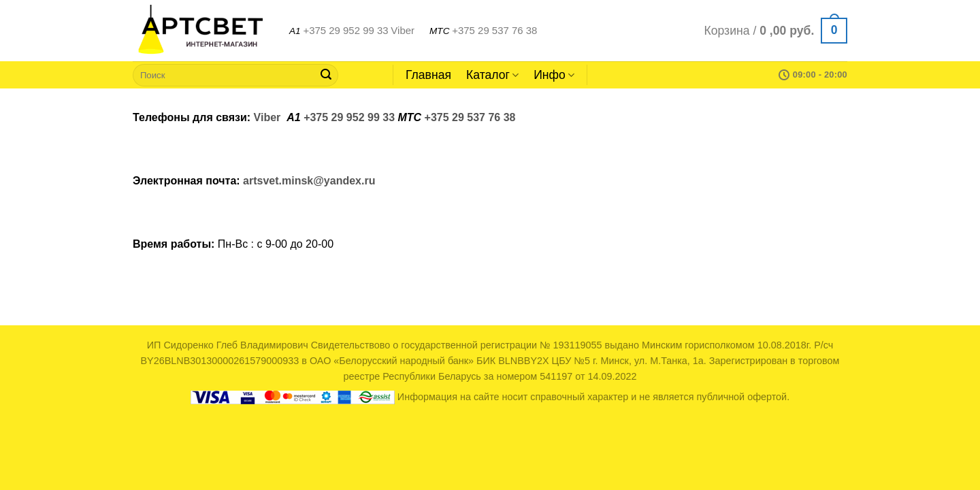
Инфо (554, 75)
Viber (403, 30)
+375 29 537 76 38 (494, 30)
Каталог (492, 75)
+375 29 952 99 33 (345, 30)
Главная (428, 75)
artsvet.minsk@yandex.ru (309, 181)
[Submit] (326, 75)
